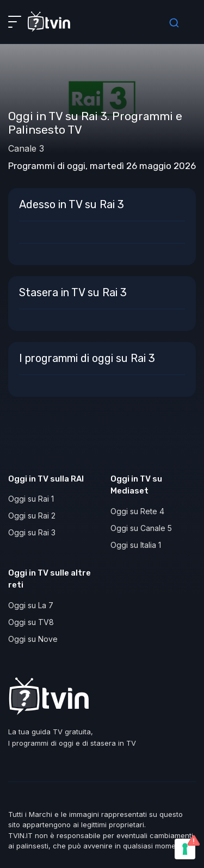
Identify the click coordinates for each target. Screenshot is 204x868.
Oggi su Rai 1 (31, 499)
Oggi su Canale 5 (141, 528)
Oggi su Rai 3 (32, 532)
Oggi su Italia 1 (136, 545)
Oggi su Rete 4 (137, 511)
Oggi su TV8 (31, 622)
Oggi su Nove (33, 639)
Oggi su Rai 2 (32, 516)
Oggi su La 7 (31, 605)
